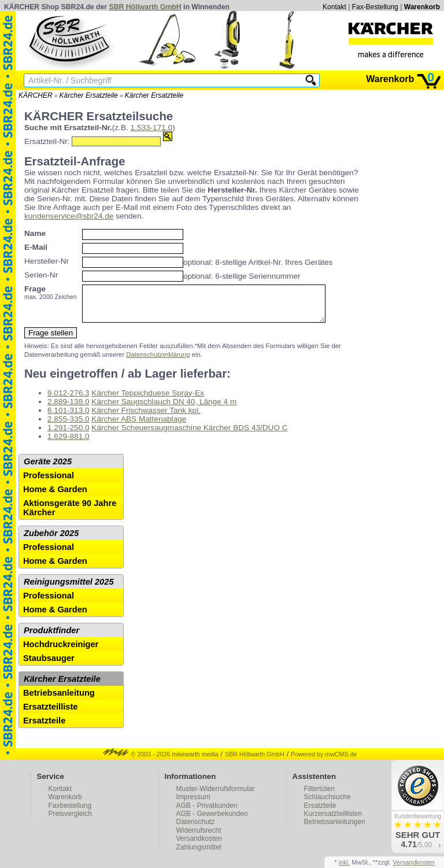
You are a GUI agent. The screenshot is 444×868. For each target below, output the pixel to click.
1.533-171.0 (152, 128)
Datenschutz (196, 829)
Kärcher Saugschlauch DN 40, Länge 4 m (164, 409)
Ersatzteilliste (51, 714)
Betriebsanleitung (59, 700)
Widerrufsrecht (199, 837)
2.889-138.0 (69, 409)
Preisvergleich (70, 821)
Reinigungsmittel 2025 (69, 589)
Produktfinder (51, 637)
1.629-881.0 (69, 443)
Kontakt (334, 7)
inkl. (345, 862)
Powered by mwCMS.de (324, 761)
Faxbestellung (70, 812)
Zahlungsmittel (199, 854)
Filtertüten (319, 796)
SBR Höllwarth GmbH (145, 7)
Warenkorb (422, 7)
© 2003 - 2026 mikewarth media (161, 761)
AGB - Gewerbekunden (212, 821)
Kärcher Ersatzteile (89, 95)
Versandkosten (199, 845)
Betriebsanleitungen (335, 829)
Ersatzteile (44, 727)
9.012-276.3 (69, 400)
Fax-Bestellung (375, 7)
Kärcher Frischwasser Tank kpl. (146, 417)
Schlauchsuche (328, 804)
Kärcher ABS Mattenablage (139, 426)
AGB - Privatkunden (207, 812)
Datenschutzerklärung (158, 361)
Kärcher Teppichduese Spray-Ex (148, 400)
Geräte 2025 (48, 468)
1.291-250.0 (69, 435)
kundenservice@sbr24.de (69, 216)
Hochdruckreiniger (61, 651)
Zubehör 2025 (51, 540)
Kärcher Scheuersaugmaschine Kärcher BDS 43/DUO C (189, 435)
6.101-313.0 (69, 417)
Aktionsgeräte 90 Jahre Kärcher (70, 515)
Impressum (193, 804)
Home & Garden (55, 496)
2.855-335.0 (69, 426)
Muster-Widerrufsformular (216, 796)
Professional (49, 482)
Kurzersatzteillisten (333, 821)
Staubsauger (49, 665)
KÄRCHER (36, 95)
